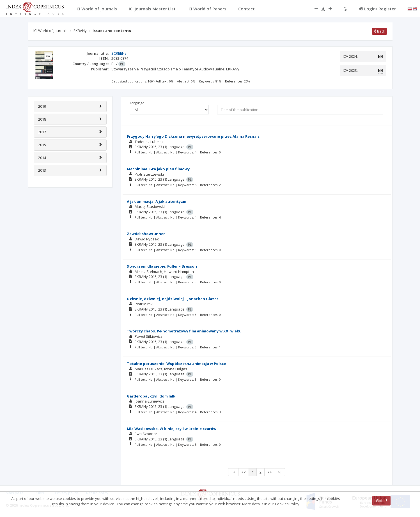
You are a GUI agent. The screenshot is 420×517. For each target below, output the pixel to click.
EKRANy (80, 31)
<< (244, 472)
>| (280, 472)
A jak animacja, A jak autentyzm (157, 201)
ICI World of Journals (51, 31)
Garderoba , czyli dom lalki (152, 396)
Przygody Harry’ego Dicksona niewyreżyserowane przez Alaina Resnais (193, 136)
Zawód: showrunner (146, 234)
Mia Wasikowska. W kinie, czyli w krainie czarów (172, 429)
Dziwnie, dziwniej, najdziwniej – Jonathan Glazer (173, 299)
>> (270, 472)
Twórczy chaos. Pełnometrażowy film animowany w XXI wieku (184, 331)
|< (233, 472)
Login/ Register (377, 9)
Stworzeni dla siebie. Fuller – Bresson (162, 266)
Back (379, 31)
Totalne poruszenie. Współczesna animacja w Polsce (176, 364)
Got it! (381, 501)
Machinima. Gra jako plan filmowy (158, 169)
